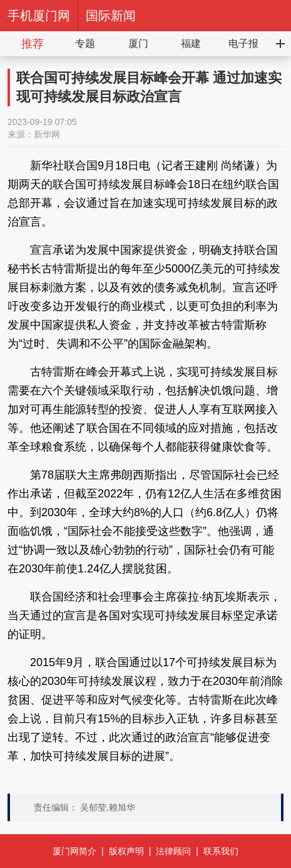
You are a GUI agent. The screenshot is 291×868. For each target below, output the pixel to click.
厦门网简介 (74, 851)
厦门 (138, 43)
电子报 (243, 43)
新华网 (47, 134)
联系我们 (221, 851)
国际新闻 (111, 16)
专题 (85, 43)
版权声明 (126, 851)
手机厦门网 (39, 16)
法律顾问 (173, 851)
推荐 (33, 44)
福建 (191, 43)
